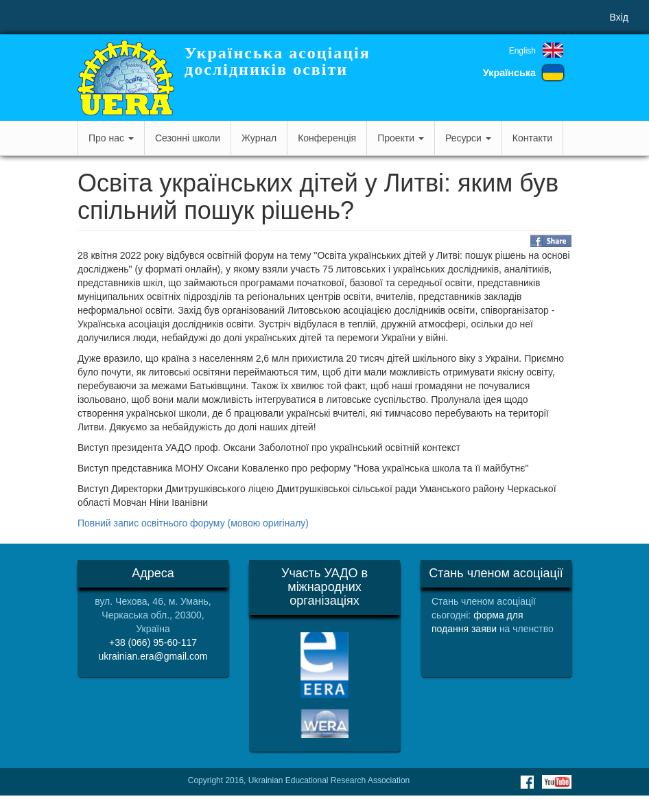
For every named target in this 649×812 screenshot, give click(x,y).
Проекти (401, 138)
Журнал (259, 138)
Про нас (111, 138)
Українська (509, 73)
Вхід (619, 17)
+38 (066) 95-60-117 (153, 642)
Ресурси (468, 138)
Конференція (327, 138)
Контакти (532, 138)
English (522, 51)
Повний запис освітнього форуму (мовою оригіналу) (193, 523)
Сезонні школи (188, 138)
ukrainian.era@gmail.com (153, 656)
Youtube (557, 782)
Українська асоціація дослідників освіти (278, 61)
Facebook (527, 782)
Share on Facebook (551, 241)
